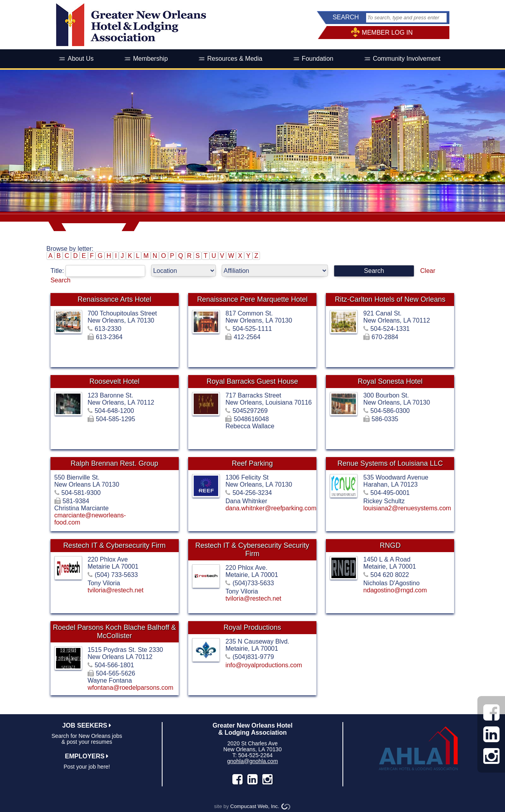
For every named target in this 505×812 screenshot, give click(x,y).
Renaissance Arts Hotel (114, 299)
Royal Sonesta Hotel (390, 381)
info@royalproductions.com (264, 665)
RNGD (390, 545)
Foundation (318, 59)
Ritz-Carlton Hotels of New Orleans (390, 299)
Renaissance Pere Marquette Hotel (252, 299)
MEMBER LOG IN (387, 33)
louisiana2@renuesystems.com (407, 508)
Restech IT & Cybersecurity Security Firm (252, 550)
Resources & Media (235, 59)
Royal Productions (252, 627)
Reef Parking (252, 463)
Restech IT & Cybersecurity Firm (114, 545)
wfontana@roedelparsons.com (130, 688)
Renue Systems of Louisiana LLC (390, 463)
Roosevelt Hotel (114, 381)
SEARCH (346, 17)
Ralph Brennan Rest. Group (114, 463)
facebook (238, 779)
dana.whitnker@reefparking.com (271, 508)
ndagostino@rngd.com (395, 590)
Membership (150, 59)
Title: (101, 271)
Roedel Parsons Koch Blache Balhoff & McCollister (114, 632)
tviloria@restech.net (116, 590)
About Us (80, 59)
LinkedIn (252, 779)
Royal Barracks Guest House (252, 381)
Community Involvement (407, 59)
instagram (267, 779)
